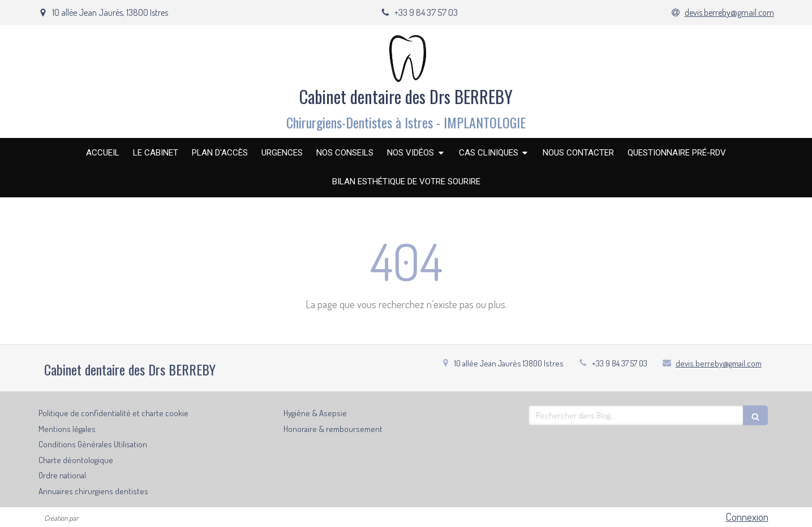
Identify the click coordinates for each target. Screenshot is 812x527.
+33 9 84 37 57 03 (620, 363)
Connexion (747, 517)
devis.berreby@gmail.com (719, 363)
